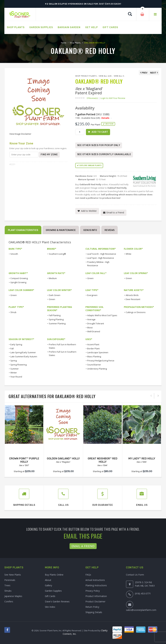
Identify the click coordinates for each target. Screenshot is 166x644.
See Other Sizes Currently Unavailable (104, 154)
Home (64, 43)
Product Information (96, 596)
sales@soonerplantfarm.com (141, 610)
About (48, 580)
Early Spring (16, 344)
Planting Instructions (96, 585)
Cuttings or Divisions (136, 312)
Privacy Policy (93, 591)
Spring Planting (56, 319)
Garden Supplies (53, 591)
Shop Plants (75, 43)
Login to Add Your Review (113, 98)
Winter (14, 373)
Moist (90, 328)
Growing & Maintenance (61, 230)
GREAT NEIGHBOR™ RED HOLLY (103, 460)
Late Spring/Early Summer (23, 352)
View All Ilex (105, 76)
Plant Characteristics (23, 230)
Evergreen (92, 295)
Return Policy (92, 607)
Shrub (13, 312)
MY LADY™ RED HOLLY (142, 459)
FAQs (88, 575)
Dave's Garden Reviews (57, 601)
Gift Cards (50, 596)
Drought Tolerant (96, 323)
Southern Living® (57, 254)
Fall (12, 349)
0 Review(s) (93, 98)
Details (105, 118)
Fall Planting (55, 315)
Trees (7, 585)
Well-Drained (94, 331)
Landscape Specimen (98, 352)
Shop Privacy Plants (86, 76)
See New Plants (13, 575)
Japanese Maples (13, 596)
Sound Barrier (94, 365)
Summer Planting (57, 323)
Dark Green (55, 295)
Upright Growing (18, 282)
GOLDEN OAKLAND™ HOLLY (63, 459)
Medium (53, 278)
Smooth (14, 254)
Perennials (10, 580)
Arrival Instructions (95, 580)
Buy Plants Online (54, 575)
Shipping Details (94, 612)
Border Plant (93, 349)
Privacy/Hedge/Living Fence (101, 361)
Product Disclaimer (95, 601)
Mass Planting (94, 356)
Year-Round (16, 377)
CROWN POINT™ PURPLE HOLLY (24, 460)
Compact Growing (19, 278)
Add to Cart (100, 132)
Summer (15, 369)
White (128, 254)
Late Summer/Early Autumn (24, 356)
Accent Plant (93, 344)
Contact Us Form (135, 575)
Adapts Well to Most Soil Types (102, 315)
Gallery (48, 585)
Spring (14, 361)
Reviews (110, 230)
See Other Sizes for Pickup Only (99, 145)
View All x (119, 76)
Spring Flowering (18, 365)
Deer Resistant (133, 299)
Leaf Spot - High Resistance (101, 258)
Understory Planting (97, 369)
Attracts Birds (132, 295)
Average (91, 319)
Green (90, 278)
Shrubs (8, 591)
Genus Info (90, 230)
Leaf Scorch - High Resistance (102, 254)
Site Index (50, 607)
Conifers (9, 601)
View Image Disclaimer (20, 134)
